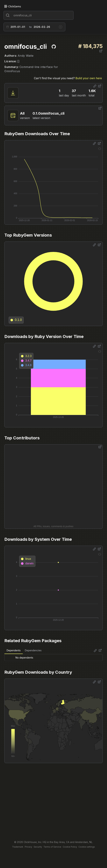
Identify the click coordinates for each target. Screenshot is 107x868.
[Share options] (95, 86)
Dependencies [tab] (33, 650)
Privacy (28, 847)
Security (38, 847)
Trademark (18, 847)
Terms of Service (52, 847)
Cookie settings (87, 847)
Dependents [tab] (13, 650)
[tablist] (24, 651)
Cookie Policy (70, 847)
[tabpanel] (53, 657)
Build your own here (89, 78)
